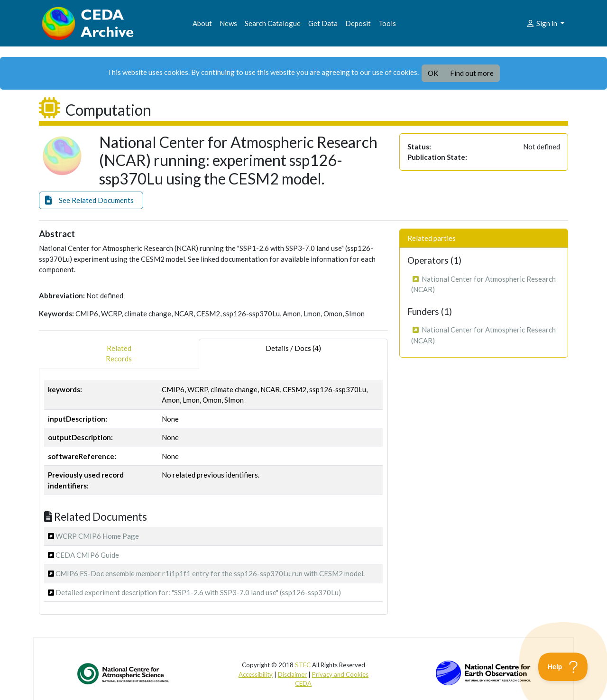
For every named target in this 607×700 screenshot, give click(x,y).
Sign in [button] (542, 23)
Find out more (472, 73)
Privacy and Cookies (340, 674)
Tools (387, 23)
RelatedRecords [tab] (119, 354)
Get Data (323, 23)
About (202, 23)
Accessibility (256, 674)
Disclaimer (292, 674)
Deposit (358, 23)
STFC (303, 665)
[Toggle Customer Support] (563, 667)
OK (433, 73)
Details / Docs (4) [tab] (293, 354)
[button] (91, 200)
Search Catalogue (273, 23)
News (228, 23)
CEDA (303, 683)
